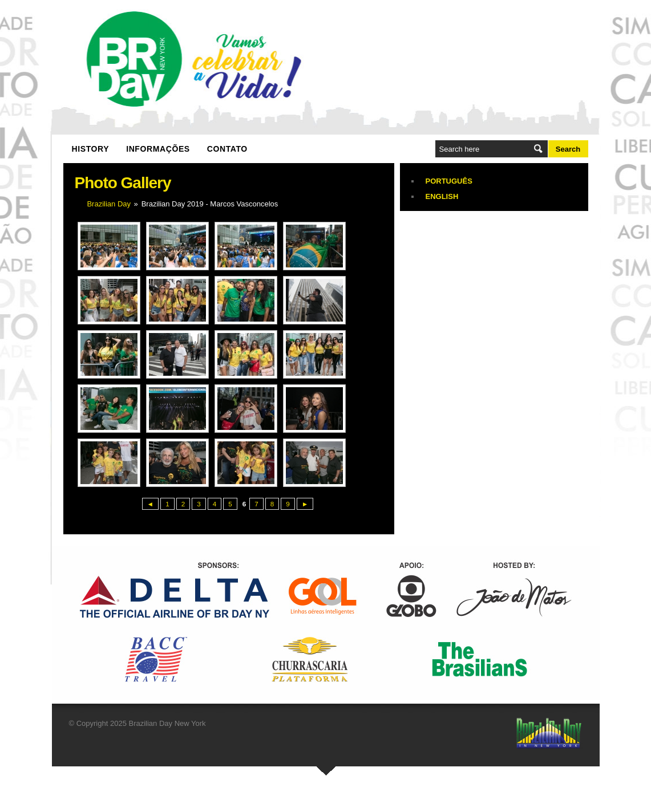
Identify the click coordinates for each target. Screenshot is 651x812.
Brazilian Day (109, 204)
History (91, 149)
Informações (158, 149)
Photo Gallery (123, 183)
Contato (227, 149)
